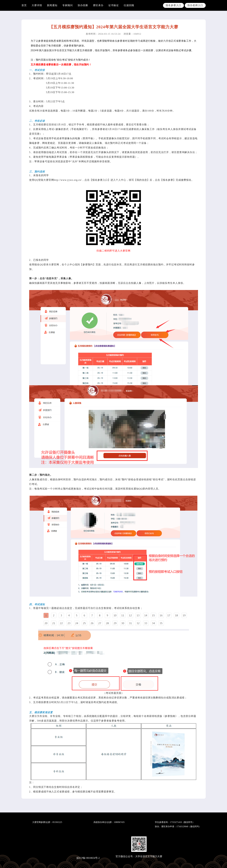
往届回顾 (129, 5)
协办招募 (83, 5)
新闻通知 (52, 5)
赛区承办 (98, 5)
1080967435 (119, 822)
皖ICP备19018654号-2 (88, 858)
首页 (24, 5)
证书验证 (114, 5)
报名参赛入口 (173, 5)
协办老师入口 (195, 5)
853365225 (57, 822)
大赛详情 (37, 5)
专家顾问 (68, 5)
